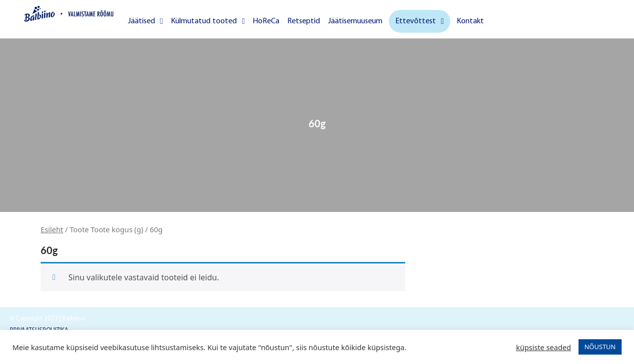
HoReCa (266, 21)
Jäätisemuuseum (355, 21)
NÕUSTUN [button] (600, 347)
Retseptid (304, 21)
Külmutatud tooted (208, 21)
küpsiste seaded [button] (544, 347)
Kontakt (470, 21)
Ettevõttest (420, 21)
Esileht (52, 229)
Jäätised (145, 21)
